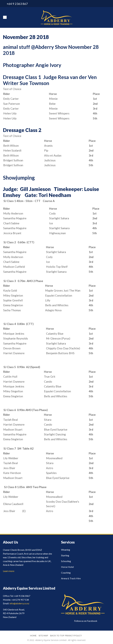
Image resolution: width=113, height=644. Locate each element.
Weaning (66, 550)
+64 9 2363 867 (17, 4)
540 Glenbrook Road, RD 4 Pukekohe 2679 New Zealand (14, 613)
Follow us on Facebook (86, 621)
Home (33, 636)
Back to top (57, 636)
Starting (65, 555)
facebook (108, 4)
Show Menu (5, 17)
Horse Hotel (67, 567)
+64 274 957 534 (20, 600)
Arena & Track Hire (71, 578)
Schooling (66, 561)
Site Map (43, 636)
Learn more (9, 571)
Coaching (66, 573)
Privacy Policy (73, 636)
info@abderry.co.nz (103, 4)
